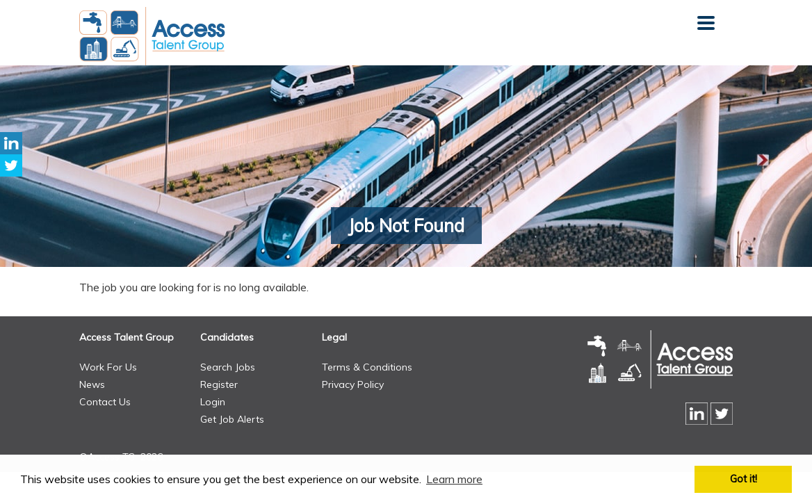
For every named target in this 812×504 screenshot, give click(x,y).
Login (213, 402)
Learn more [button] (454, 479)
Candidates (227, 337)
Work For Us (108, 367)
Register (219, 384)
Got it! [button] (744, 479)
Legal (334, 337)
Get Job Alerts (232, 419)
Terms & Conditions (367, 367)
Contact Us (105, 402)
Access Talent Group (127, 337)
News (92, 384)
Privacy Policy (353, 384)
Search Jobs (228, 367)
